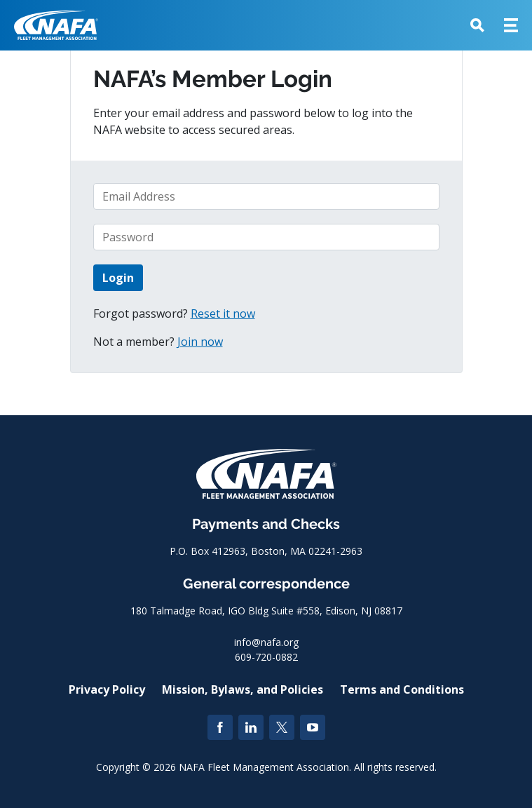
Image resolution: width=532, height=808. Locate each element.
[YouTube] (313, 727)
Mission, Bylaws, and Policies (243, 689)
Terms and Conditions (402, 689)
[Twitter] (282, 727)
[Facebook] (220, 727)
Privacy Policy (107, 689)
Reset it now (223, 314)
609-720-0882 (266, 657)
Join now (200, 342)
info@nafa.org (266, 642)
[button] (477, 25)
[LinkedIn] (251, 727)
